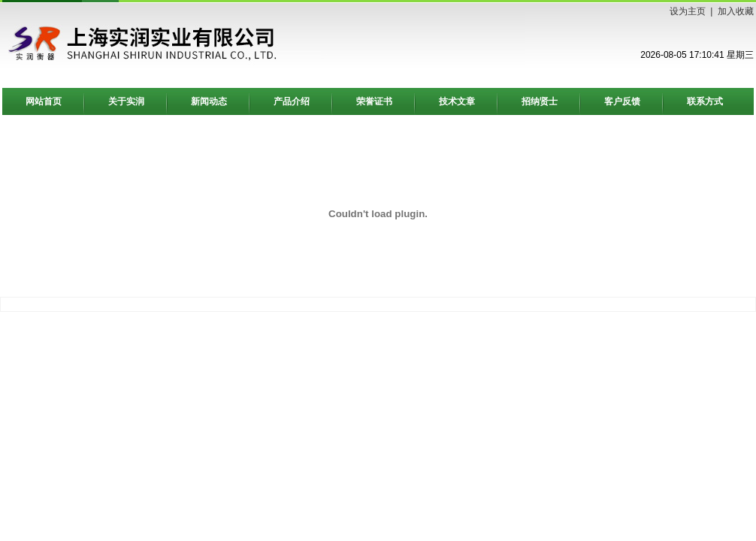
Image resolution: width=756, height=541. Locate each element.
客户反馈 (622, 101)
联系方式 (705, 101)
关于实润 (126, 101)
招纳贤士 (540, 101)
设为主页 (688, 11)
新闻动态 (209, 101)
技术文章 (457, 101)
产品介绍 (292, 101)
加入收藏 (736, 11)
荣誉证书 (374, 101)
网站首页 (44, 101)
